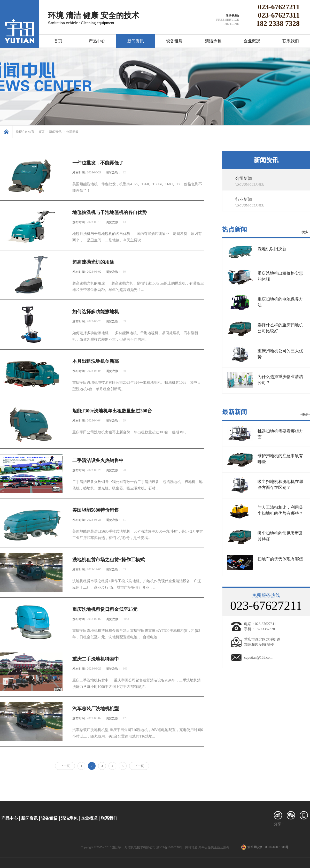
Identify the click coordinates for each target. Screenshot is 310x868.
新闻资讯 (55, 132)
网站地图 (191, 847)
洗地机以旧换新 (272, 249)
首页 (58, 41)
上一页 (65, 766)
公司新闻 (72, 132)
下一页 (139, 766)
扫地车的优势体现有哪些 (280, 559)
